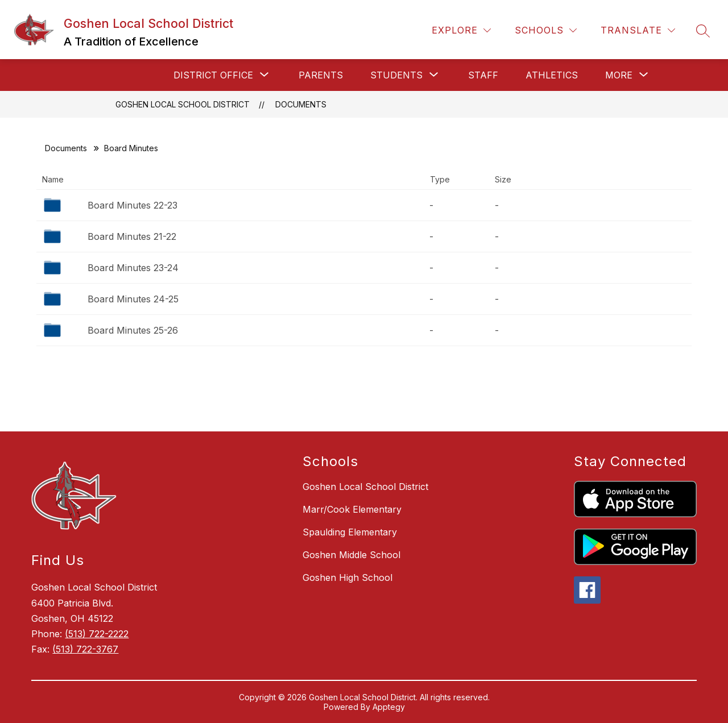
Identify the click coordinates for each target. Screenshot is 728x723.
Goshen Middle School (351, 555)
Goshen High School (348, 577)
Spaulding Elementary (350, 532)
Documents (301, 104)
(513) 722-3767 (85, 649)
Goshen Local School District (183, 104)
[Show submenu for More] (619, 75)
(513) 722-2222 (97, 634)
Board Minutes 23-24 (133, 268)
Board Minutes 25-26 (133, 330)
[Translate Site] (638, 30)
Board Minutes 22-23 (133, 205)
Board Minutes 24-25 (133, 299)
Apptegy (389, 707)
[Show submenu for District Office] (213, 75)
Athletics (552, 75)
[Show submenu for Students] (396, 75)
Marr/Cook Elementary (352, 509)
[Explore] (461, 30)
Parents (321, 75)
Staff (483, 75)
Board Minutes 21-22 (132, 236)
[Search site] (703, 31)
